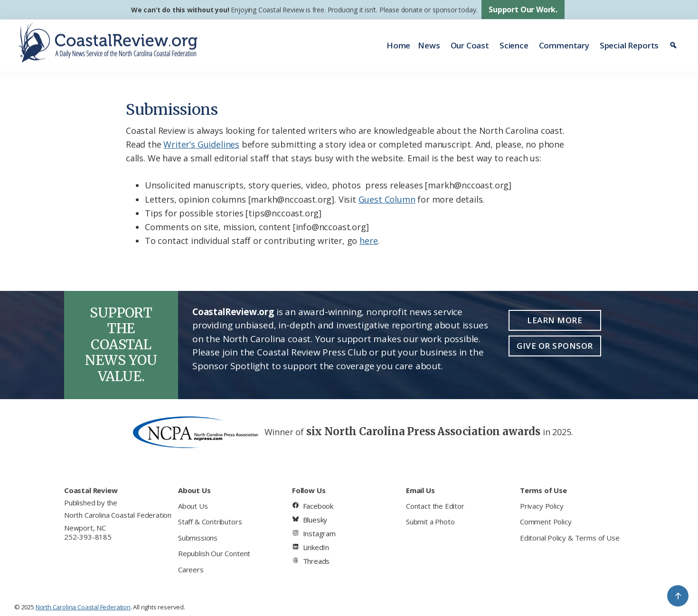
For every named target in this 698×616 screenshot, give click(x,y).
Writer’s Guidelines (201, 144)
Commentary (564, 45)
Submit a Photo (430, 522)
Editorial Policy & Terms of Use (570, 538)
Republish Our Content (214, 553)
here (368, 241)
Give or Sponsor (555, 346)
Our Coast (470, 45)
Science (514, 45)
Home (398, 45)
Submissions (198, 538)
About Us (193, 506)
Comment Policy (546, 522)
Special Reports (629, 45)
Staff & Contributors (210, 522)
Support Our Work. (523, 9)
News (429, 45)
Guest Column (387, 199)
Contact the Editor (435, 506)
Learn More (555, 320)
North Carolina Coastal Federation (118, 515)
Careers (191, 569)
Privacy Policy (542, 506)
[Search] (674, 46)
